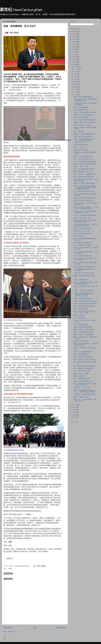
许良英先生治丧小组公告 (81, 150)
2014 (74, 62)
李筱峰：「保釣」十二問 (81, 167)
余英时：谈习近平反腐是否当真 (83, 156)
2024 (74, 37)
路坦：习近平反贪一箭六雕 (82, 371)
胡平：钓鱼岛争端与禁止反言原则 (84, 191)
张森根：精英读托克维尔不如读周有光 (85, 304)
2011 (74, 407)
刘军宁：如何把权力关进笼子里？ (84, 200)
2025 (74, 34)
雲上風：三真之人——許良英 (82, 125)
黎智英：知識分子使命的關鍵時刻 (84, 335)
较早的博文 (61, 628)
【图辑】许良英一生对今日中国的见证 (85, 122)
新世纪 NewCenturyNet (21, 10)
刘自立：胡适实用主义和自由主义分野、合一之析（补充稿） (84, 312)
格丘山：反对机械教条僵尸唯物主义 (84, 169)
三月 (75, 89)
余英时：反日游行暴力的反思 (82, 228)
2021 (74, 44)
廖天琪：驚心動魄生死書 (81, 107)
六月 (75, 82)
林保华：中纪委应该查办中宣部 (83, 332)
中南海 (10, 569)
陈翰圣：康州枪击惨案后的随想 (83, 327)
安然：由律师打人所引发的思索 (83, 368)
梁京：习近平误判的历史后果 (82, 256)
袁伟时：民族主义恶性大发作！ (83, 218)
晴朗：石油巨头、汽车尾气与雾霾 (84, 329)
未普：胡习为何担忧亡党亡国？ (83, 233)
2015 (74, 59)
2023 (74, 39)
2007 (74, 417)
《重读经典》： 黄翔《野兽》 (82, 388)
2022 (74, 42)
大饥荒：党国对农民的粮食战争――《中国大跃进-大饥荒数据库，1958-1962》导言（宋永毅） (86, 295)
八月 (75, 77)
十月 (75, 72)
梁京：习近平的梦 (79, 132)
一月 (75, 94)
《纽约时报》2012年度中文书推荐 (84, 273)
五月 (75, 84)
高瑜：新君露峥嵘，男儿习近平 (83, 172)
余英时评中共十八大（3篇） (82, 231)
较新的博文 (8, 628)
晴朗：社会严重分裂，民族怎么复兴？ (85, 198)
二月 (75, 92)
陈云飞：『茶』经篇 (80, 147)
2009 (74, 412)
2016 (74, 57)
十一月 (76, 69)
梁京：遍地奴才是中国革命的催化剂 (84, 366)
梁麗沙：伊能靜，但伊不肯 (82, 397)
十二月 (76, 67)
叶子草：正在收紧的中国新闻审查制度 (85, 215)
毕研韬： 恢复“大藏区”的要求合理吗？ (85, 164)
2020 (74, 47)
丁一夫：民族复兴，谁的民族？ (83, 245)
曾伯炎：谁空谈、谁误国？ (82, 374)
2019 (74, 49)
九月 (75, 74)
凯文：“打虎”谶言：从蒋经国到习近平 (85, 174)
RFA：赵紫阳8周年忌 (80, 318)
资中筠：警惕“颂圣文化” (81, 280)
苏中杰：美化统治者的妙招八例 (83, 381)
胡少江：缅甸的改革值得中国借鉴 (84, 177)
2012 (74, 405)
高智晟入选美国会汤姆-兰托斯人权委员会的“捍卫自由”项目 (85, 221)
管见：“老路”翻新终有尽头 (81, 354)
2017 (74, 54)
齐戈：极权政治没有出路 (81, 324)
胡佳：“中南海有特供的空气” (82, 379)
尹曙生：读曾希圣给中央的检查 (83, 299)
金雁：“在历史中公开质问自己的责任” (85, 120)
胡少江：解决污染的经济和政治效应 (84, 306)
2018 (74, 52)
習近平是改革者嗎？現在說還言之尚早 (85, 267)
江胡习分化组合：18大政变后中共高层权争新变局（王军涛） (85, 212)
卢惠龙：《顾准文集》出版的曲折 (84, 290)
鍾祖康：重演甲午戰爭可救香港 (83, 357)
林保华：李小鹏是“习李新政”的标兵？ (85, 183)
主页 (35, 628)
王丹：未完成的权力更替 (81, 110)
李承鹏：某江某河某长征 (81, 341)
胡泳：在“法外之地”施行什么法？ (83, 159)
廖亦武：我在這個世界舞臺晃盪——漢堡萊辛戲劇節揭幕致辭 (86, 283)
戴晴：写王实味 (78, 236)
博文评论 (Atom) (13, 632)
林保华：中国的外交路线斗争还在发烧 (85, 112)
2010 (74, 410)
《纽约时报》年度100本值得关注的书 (85, 394)
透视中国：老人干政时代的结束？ (84, 115)
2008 (74, 415)
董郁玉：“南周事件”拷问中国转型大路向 (85, 301)
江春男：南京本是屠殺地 (81, 117)
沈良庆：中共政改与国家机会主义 (84, 352)
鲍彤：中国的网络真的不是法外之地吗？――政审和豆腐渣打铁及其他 (84, 391)
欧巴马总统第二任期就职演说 (82, 243)
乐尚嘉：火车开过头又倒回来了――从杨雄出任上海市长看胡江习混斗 (86, 208)
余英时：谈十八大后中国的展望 (83, 137)
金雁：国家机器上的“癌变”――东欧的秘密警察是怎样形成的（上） (85, 225)
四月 (75, 87)
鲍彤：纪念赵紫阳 (79, 315)
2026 (74, 32)
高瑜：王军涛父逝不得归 (81, 309)
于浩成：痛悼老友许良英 (81, 145)
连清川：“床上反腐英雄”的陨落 (83, 97)
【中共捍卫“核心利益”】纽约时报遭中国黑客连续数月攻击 (85, 100)
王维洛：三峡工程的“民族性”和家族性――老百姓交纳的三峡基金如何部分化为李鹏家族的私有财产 (85, 187)
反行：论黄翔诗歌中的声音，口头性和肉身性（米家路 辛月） (85, 384)
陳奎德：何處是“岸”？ (80, 376)
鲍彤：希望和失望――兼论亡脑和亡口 (85, 359)
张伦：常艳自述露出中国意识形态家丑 (85, 162)
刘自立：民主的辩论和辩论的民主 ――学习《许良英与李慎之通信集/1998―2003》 (85, 141)
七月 (75, 79)
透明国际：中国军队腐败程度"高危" (84, 134)
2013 (74, 64)
